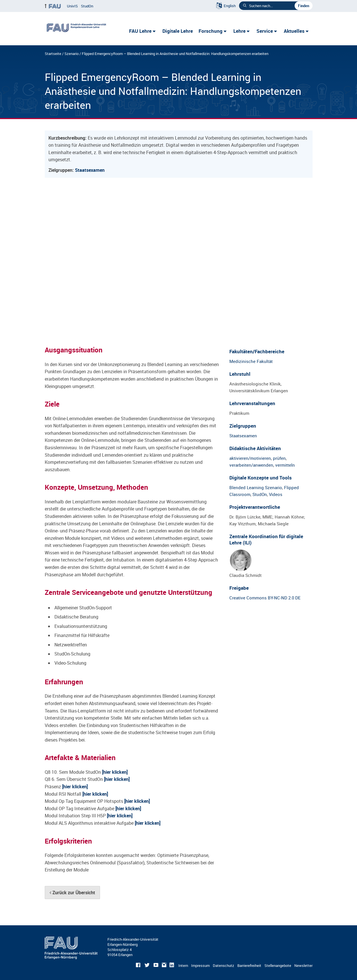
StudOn (87, 6)
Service (265, 31)
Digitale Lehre (178, 31)
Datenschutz (224, 965)
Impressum (200, 965)
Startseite (53, 54)
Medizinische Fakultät (251, 361)
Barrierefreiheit (249, 965)
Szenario (72, 54)
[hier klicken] (115, 772)
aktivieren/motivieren (250, 458)
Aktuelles (294, 31)
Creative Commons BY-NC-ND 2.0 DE (265, 598)
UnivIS (72, 6)
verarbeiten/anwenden (251, 465)
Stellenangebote (278, 965)
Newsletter (303, 965)
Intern (183, 965)
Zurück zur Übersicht (72, 893)
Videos (276, 494)
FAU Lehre (140, 31)
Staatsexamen (90, 170)
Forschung (211, 31)
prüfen (279, 458)
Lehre (239, 31)
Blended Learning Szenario (256, 487)
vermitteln (285, 465)
